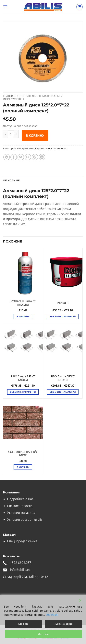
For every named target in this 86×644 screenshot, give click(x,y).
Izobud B (63, 303)
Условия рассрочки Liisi (25, 520)
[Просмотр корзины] (80, 7)
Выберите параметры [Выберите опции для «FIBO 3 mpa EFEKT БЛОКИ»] (23, 392)
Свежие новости (20, 506)
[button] (5, 7)
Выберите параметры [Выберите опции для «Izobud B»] (63, 317)
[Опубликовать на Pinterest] (35, 157)
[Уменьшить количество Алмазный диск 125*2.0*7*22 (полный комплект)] (5, 134)
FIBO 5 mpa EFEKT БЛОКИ (63, 378)
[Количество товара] (11, 134)
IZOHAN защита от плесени (23, 303)
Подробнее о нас (20, 499)
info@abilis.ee (20, 570)
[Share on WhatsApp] (7, 157)
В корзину (35, 136)
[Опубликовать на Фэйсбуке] (14, 157)
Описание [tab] (11, 180)
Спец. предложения (22, 541)
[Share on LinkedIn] (42, 157)
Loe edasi (52, 615)
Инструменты (13, 99)
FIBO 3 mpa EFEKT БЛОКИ (23, 378)
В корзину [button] (23, 317)
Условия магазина (21, 513)
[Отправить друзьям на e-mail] (28, 157)
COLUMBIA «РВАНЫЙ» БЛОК (23, 454)
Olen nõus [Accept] (43, 634)
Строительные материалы (40, 96)
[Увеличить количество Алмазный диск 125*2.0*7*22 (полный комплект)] (16, 134)
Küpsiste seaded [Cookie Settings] (63, 624)
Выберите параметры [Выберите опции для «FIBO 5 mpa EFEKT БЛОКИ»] (63, 392)
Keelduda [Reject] (23, 624)
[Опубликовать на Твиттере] (21, 157)
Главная (9, 96)
